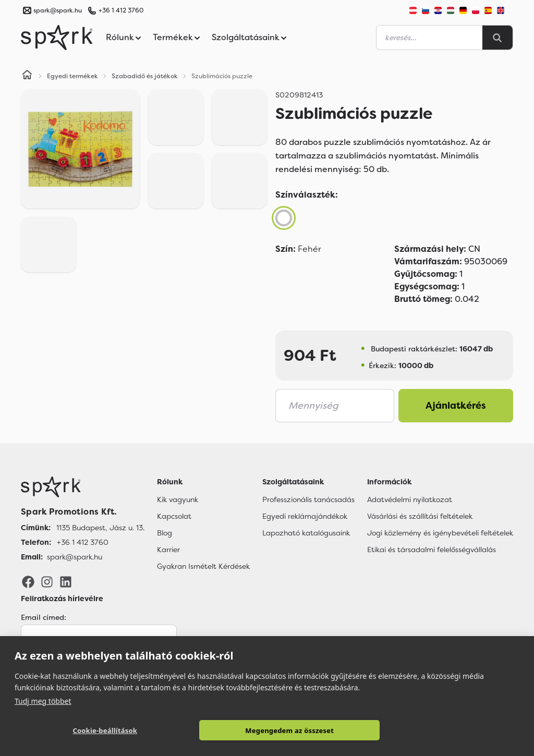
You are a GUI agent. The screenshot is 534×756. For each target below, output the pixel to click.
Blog (165, 533)
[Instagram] (47, 581)
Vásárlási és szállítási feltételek (420, 516)
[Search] (497, 38)
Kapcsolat (174, 516)
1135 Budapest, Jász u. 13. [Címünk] (100, 528)
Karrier (168, 550)
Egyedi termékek (72, 76)
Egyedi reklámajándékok (305, 516)
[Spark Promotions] (57, 38)
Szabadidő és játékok (145, 76)
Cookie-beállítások (105, 730)
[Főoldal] (83, 487)
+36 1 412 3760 (121, 10)
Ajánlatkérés (456, 406)
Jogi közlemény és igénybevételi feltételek (440, 533)
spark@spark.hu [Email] (75, 557)
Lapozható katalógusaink (306, 533)
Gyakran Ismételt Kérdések (203, 566)
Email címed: (44, 617)
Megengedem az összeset (289, 730)
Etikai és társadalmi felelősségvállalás (432, 550)
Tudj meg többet (43, 700)
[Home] (27, 76)
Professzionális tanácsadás (308, 499)
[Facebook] (28, 581)
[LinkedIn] (66, 581)
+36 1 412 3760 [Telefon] (83, 542)
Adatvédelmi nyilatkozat (410, 499)
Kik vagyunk (178, 499)
